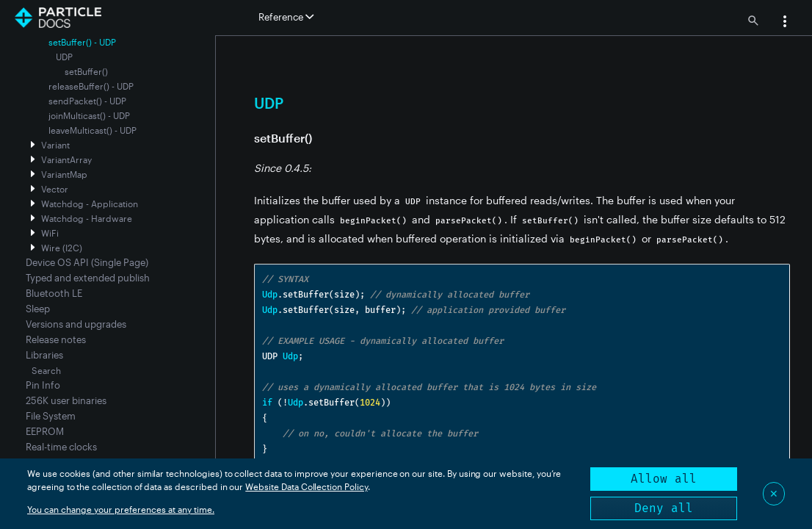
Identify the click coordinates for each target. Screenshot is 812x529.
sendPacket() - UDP (87, 101)
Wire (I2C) (62, 248)
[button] (785, 23)
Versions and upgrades (76, 324)
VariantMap (64, 174)
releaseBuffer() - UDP (91, 86)
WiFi (50, 233)
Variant (55, 145)
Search (46, 370)
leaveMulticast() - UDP (93, 130)
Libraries (44, 355)
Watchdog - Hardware (87, 218)
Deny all (664, 508)
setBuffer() (86, 71)
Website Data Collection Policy (307, 486)
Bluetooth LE (54, 293)
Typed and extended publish (88, 278)
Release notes (56, 339)
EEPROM (45, 431)
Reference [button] (286, 17)
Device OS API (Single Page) (87, 262)
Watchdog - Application (90, 204)
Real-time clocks (61, 447)
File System (51, 416)
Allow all (664, 479)
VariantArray (66, 159)
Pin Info (43, 385)
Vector (55, 189)
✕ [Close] (774, 493)
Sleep (38, 309)
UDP (64, 57)
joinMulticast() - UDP (89, 115)
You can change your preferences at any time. (121, 509)
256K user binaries (66, 400)
